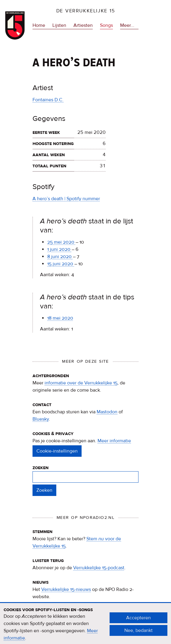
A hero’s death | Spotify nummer (66, 199)
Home (39, 25)
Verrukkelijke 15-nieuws (66, 589)
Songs (106, 25)
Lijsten (59, 25)
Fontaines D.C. (48, 100)
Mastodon (107, 412)
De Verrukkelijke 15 (86, 11)
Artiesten (83, 25)
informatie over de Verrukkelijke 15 (81, 383)
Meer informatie (114, 441)
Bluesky (41, 419)
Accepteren (138, 621)
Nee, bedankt (138, 634)
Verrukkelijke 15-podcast (99, 568)
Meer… (127, 25)
